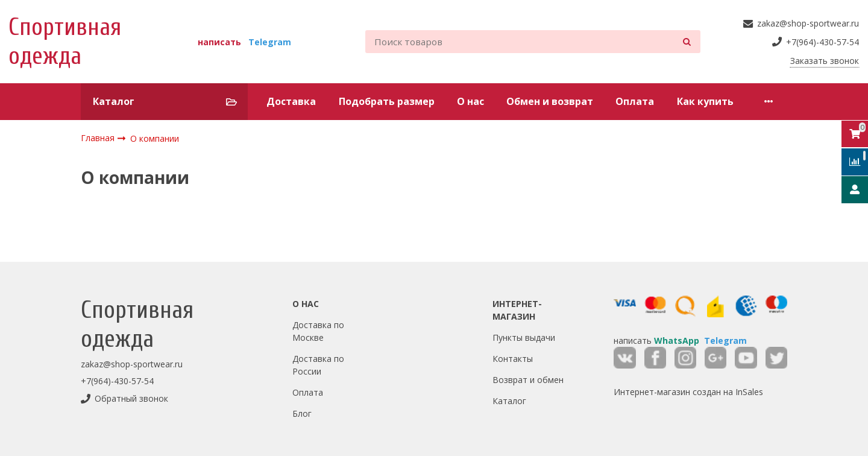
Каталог (509, 401)
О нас (470, 101)
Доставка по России (318, 365)
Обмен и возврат (550, 101)
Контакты (513, 359)
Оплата (635, 101)
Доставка (291, 101)
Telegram (270, 42)
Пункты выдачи (524, 337)
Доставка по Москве (318, 331)
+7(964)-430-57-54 (117, 381)
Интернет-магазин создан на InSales (688, 392)
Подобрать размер (387, 101)
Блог (302, 413)
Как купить (705, 101)
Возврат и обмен (528, 380)
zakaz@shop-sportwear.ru (132, 364)
